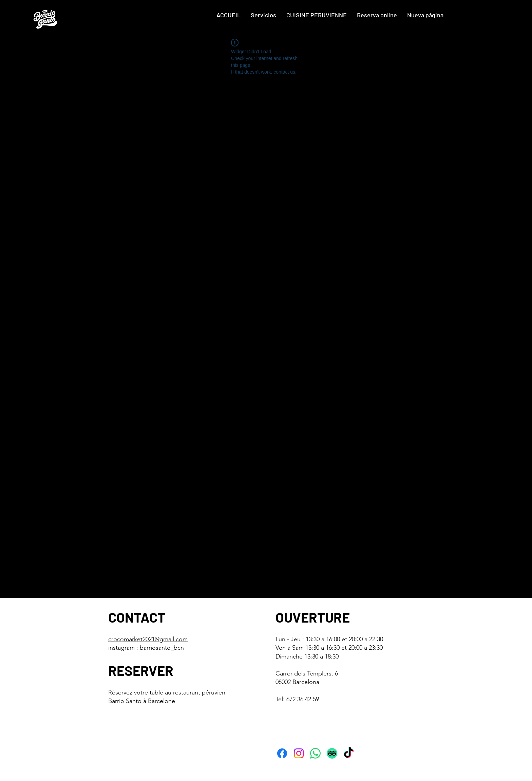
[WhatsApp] (315, 753)
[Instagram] (299, 753)
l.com (180, 639)
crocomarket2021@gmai (140, 639)
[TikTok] (349, 753)
